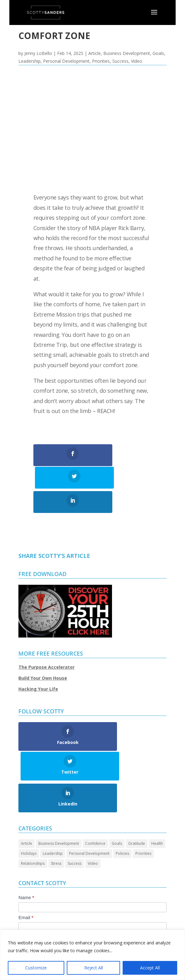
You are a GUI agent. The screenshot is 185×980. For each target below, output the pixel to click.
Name (26, 845)
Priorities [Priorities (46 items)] (143, 801)
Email (26, 865)
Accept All (150, 968)
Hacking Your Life (38, 666)
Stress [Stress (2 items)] (56, 811)
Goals (158, 53)
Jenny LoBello (38, 53)
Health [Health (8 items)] (157, 791)
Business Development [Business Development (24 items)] (59, 791)
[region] (92, 955)
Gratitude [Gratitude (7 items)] (137, 791)
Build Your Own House (43, 655)
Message (29, 885)
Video (137, 61)
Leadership (29, 61)
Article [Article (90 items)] (27, 791)
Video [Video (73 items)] (93, 811)
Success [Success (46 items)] (75, 811)
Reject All (94, 968)
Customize (36, 968)
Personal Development (66, 61)
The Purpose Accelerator (46, 644)
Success (120, 61)
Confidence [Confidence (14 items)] (95, 791)
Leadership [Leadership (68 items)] (53, 801)
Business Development (127, 53)
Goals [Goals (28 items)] (117, 791)
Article (95, 53)
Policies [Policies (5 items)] (122, 801)
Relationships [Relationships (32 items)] (33, 811)
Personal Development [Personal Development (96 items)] (89, 801)
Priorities (101, 61)
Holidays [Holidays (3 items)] (29, 801)
